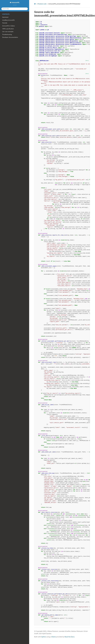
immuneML (15, 3)
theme (54, 637)
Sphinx (44, 637)
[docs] (87, 61)
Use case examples (8, 32)
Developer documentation (10, 37)
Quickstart (5, 17)
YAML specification (8, 29)
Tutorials (5, 23)
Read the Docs (70, 637)
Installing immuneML (8, 20)
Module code (42, 4)
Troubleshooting (7, 35)
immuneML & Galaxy (8, 26)
